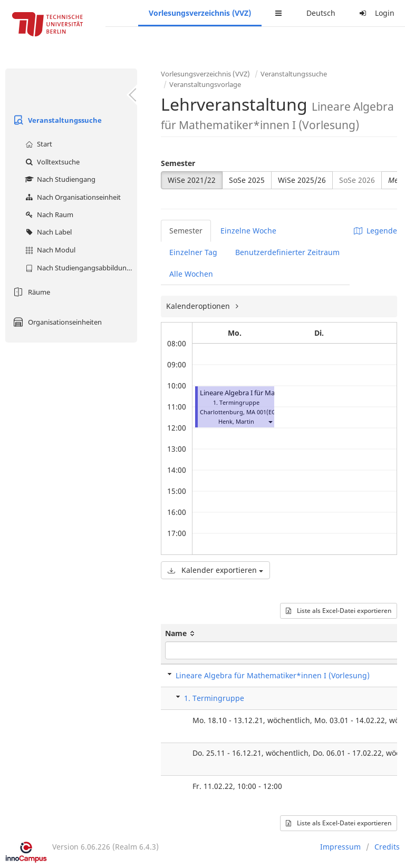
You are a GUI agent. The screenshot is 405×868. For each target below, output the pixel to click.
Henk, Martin (236, 421)
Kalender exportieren (215, 570)
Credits (387, 847)
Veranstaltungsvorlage (205, 84)
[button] (270, 421)
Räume (30, 292)
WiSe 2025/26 (302, 180)
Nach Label (47, 232)
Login (375, 13)
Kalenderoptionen (199, 306)
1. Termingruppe (214, 698)
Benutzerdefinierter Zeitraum (287, 252)
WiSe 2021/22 (192, 180)
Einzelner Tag (193, 252)
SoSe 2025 (247, 180)
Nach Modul (49, 250)
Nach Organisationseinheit (72, 197)
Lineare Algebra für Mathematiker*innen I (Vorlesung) (273, 675)
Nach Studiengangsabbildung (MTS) (80, 268)
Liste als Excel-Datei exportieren (339, 611)
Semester (178, 163)
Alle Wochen (191, 274)
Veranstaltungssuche (56, 120)
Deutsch (321, 13)
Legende (375, 231)
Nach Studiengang (59, 179)
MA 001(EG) (262, 412)
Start (37, 144)
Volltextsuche (51, 162)
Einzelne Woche (248, 231)
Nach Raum (48, 214)
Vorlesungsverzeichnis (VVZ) (200, 13)
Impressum (340, 847)
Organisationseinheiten (56, 322)
